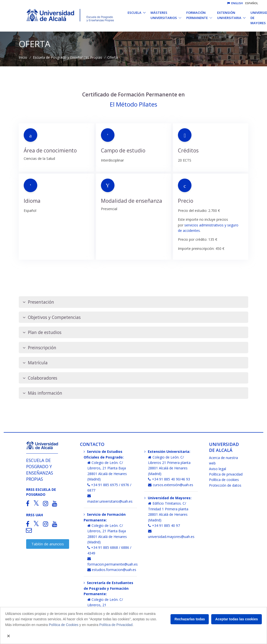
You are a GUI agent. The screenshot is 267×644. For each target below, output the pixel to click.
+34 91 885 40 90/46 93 (169, 479)
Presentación (38, 302)
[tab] (133, 302)
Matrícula (35, 363)
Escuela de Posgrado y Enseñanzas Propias (67, 57)
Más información (42, 393)
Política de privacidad (226, 474)
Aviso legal (218, 469)
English (235, 3)
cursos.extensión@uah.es (171, 485)
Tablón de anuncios (48, 544)
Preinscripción (39, 348)
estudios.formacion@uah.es (112, 570)
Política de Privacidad (116, 625)
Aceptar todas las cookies (237, 619)
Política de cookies (224, 480)
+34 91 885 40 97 (164, 525)
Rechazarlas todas (190, 619)
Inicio (23, 57)
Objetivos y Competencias (52, 317)
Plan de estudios (42, 332)
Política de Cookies (64, 625)
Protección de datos (225, 485)
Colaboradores (40, 378)
